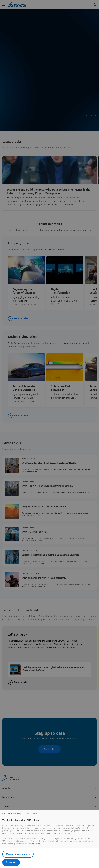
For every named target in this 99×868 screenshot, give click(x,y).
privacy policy (34, 844)
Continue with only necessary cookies (21, 814)
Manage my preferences (18, 854)
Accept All (11, 862)
